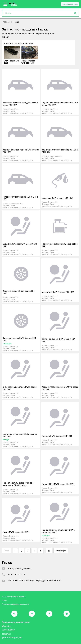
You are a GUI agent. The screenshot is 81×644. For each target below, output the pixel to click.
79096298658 (8, 630)
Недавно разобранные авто (19, 44)
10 (49, 551)
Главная (6, 22)
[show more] (5, 4)
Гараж (13, 111)
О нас (4, 601)
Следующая (61, 551)
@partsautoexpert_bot (12, 638)
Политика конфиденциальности (16, 604)
